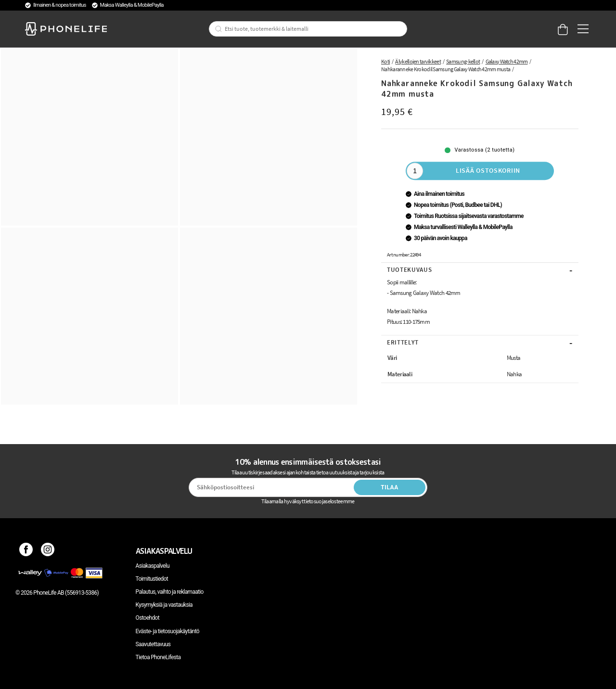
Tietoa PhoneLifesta (158, 657)
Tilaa (390, 487)
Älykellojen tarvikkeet (418, 61)
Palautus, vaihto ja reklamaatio (170, 592)
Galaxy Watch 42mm (507, 61)
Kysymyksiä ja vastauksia (164, 605)
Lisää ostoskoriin (488, 170)
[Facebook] (26, 551)
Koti (385, 61)
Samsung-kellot (463, 61)
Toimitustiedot (152, 579)
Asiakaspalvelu (153, 566)
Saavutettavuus (153, 644)
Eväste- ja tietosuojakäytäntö (167, 631)
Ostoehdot (148, 618)
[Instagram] (48, 551)
